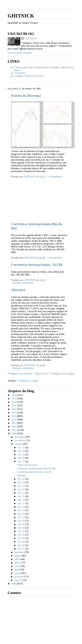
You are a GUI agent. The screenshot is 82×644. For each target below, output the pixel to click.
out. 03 (21, 542)
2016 (14, 409)
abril (17, 570)
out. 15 (21, 510)
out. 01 (21, 549)
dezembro (20, 437)
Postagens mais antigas (63, 373)
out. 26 (21, 479)
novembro (20, 440)
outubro (19, 444)
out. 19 (21, 500)
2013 (14, 420)
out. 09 (21, 524)
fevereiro (20, 577)
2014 (14, 416)
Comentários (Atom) (27, 381)
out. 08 (21, 528)
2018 (14, 402)
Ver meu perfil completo (20, 53)
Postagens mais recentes (20, 373)
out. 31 (21, 447)
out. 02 (21, 545)
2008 (14, 584)
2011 (14, 427)
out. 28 (21, 458)
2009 (14, 433)
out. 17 (21, 503)
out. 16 (21, 507)
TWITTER (20, 73)
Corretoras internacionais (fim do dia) (36, 468)
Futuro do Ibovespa (26, 96)
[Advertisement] (31, 198)
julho (18, 559)
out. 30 (21, 451)
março (18, 573)
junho (18, 563)
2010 (14, 430)
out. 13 (21, 517)
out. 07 (21, 531)
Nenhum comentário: (24, 283)
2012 (14, 423)
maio (17, 566)
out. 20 (21, 496)
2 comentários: (55, 177)
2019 (14, 399)
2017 (14, 406)
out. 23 (21, 486)
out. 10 (21, 521)
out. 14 (21, 514)
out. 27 (21, 461)
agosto (18, 556)
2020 (14, 395)
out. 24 (21, 482)
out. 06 (21, 535)
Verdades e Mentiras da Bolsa (29, 76)
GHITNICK (21, 16)
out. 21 (21, 493)
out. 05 (21, 538)
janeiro (18, 580)
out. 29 (21, 454)
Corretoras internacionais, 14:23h (37, 265)
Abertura (18, 290)
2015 (14, 413)
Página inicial (42, 373)
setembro (20, 552)
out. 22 (21, 489)
